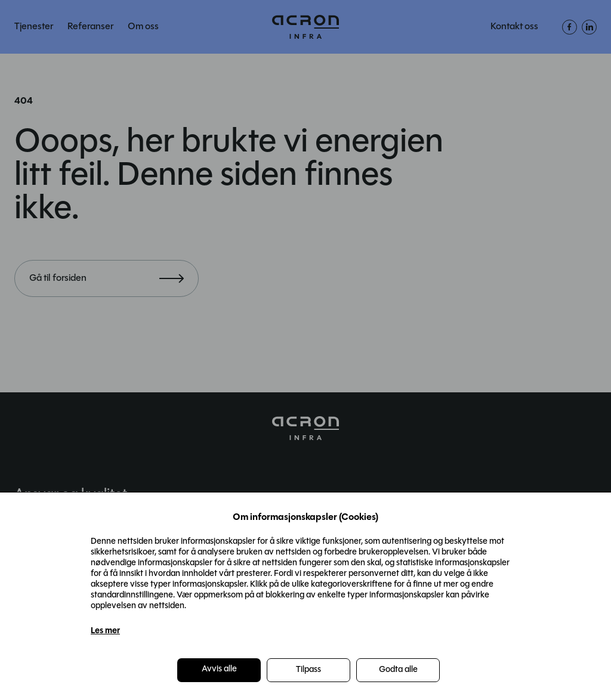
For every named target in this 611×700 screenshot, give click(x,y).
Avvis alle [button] (219, 669)
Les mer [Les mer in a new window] (105, 631)
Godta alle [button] (398, 670)
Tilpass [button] (308, 670)
